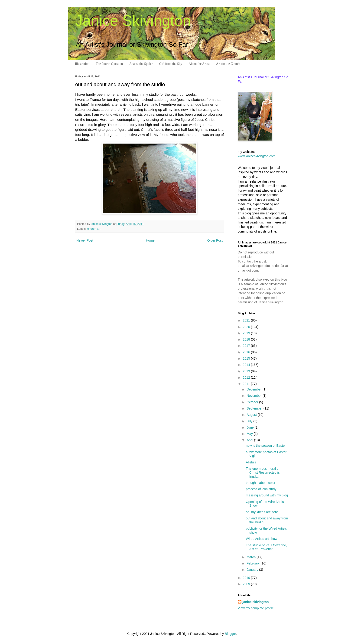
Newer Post (85, 240)
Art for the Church (228, 64)
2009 (247, 584)
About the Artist (199, 64)
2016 (247, 352)
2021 (247, 320)
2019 (247, 333)
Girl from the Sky (171, 64)
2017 (247, 346)
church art (94, 229)
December (254, 389)
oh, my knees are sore (262, 512)
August (252, 415)
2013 (247, 371)
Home (150, 240)
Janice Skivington (133, 21)
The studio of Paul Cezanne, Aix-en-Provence (266, 547)
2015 (247, 358)
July (250, 421)
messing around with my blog (267, 495)
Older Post (215, 240)
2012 (247, 377)
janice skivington (102, 224)
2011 (247, 384)
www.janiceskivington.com (257, 156)
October (253, 402)
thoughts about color (261, 483)
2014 (247, 365)
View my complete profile (256, 608)
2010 (247, 578)
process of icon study (261, 489)
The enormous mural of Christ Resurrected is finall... (263, 472)
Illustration (82, 64)
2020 (247, 327)
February (253, 563)
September (255, 408)
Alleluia (251, 462)
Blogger (230, 634)
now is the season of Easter (266, 446)
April (250, 440)
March (252, 557)
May (250, 434)
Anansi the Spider (141, 64)
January (253, 570)
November (254, 396)
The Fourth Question (109, 64)
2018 (247, 339)
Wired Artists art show (262, 539)
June (250, 427)
